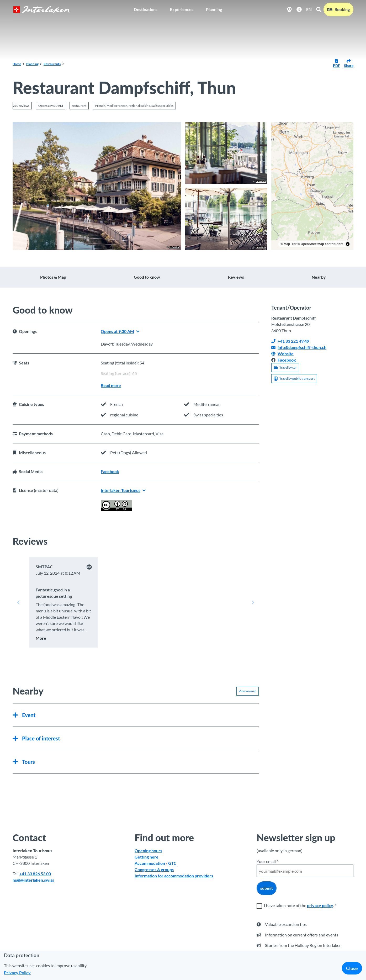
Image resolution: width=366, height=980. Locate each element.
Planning (214, 9)
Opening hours (148, 851)
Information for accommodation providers (174, 876)
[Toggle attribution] (348, 244)
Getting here (147, 857)
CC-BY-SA (175, 247)
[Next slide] (253, 602)
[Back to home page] (42, 10)
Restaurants (52, 64)
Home (17, 64)
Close (352, 968)
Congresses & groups (154, 870)
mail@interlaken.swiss (33, 880)
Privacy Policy (17, 973)
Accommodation (150, 863)
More (41, 638)
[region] (312, 186)
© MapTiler (288, 244)
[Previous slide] (18, 602)
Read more (111, 385)
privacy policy (320, 905)
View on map (248, 691)
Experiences (182, 9)
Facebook (110, 471)
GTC (172, 863)
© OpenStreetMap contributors (320, 244)
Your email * (267, 861)
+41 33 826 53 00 (35, 874)
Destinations (146, 9)
